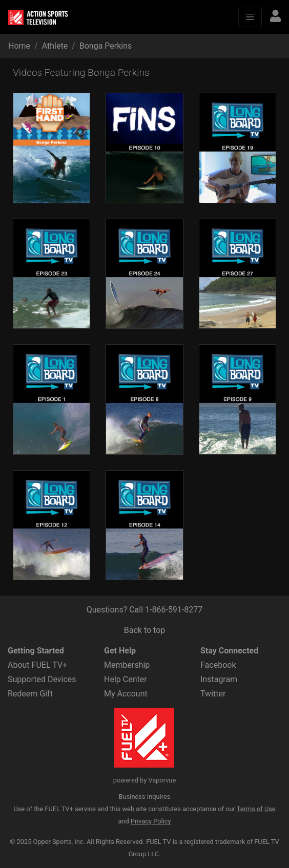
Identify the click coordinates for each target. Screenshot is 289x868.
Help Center (126, 679)
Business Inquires (145, 797)
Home (19, 46)
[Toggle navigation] (250, 17)
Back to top (144, 630)
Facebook (218, 665)
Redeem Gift (30, 694)
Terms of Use (256, 809)
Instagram (219, 679)
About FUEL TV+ (37, 665)
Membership (127, 665)
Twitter (213, 694)
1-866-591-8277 (174, 610)
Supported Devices (42, 679)
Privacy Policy (151, 821)
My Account (126, 694)
